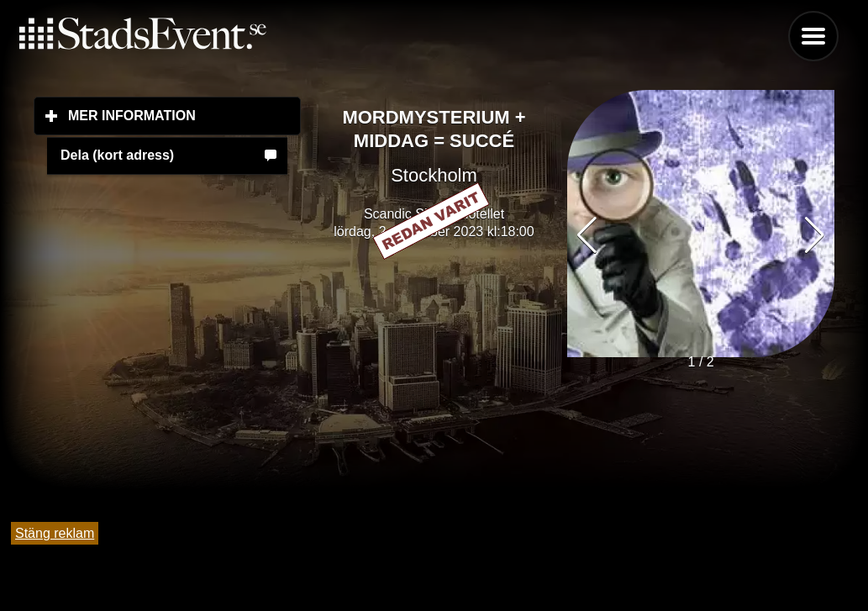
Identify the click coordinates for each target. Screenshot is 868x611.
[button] (815, 235)
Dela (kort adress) (117, 155)
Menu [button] (813, 36)
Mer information (184, 115)
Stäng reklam (55, 533)
